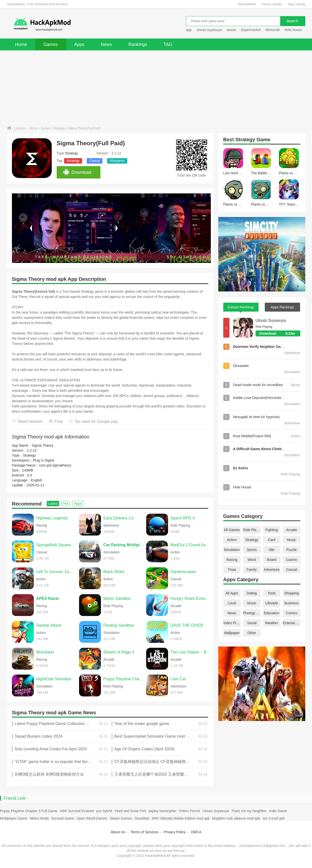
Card (271, 540)
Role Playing (252, 530)
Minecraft (272, 30)
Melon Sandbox (117, 598)
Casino (292, 560)
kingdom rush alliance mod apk (236, 818)
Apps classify (296, 4)
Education (271, 613)
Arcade (291, 530)
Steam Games (121, 818)
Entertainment (292, 623)
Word (252, 560)
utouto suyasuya (209, 30)
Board (272, 560)
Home (21, 44)
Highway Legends (52, 518)
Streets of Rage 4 (119, 652)
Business (291, 603)
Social (252, 623)
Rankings (138, 44)
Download (77, 172)
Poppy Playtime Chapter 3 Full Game (29, 811)
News (107, 44)
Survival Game (63, 818)
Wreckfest (45, 652)
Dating (252, 593)
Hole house (294, 30)
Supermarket (251, 30)
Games (51, 44)
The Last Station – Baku (191, 652)
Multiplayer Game (14, 818)
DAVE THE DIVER (187, 625)
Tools (272, 593)
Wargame (117, 161)
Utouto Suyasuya (271, 320)
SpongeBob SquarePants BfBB (56, 545)
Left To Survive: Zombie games (56, 572)
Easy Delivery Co (119, 518)
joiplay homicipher (163, 811)
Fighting (272, 530)
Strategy (59, 128)
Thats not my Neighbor (249, 811)
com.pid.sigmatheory (55, 465)
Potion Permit (189, 811)
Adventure (272, 570)
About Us (118, 832)
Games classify (272, 4)
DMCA (196, 832)
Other (252, 633)
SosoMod (142, 818)
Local (232, 603)
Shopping (291, 593)
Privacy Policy (175, 832)
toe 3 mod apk (274, 818)
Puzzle (291, 550)
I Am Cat (178, 679)
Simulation (232, 550)
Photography (252, 613)
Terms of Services (144, 832)
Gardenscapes (183, 572)
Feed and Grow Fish (130, 811)
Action (232, 540)
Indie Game (278, 811)
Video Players (232, 623)
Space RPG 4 (183, 518)
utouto (231, 30)
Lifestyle (272, 603)
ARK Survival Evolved (77, 811)
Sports (252, 550)
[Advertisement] (156, 88)
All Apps (232, 593)
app (189, 30)
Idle (272, 550)
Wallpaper (232, 633)
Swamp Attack (49, 625)
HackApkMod (247, 4)
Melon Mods (39, 818)
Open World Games (92, 818)
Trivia (232, 570)
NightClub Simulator (54, 679)
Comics (291, 613)
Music (291, 540)
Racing (232, 560)
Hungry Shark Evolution (191, 598)
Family (252, 570)
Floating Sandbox (119, 625)
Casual (95, 161)
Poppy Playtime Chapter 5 (124, 679)
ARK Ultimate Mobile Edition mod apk (181, 818)
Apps (79, 44)
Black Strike (114, 572)
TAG (168, 44)
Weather (272, 623)
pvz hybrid (104, 811)
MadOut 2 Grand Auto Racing (191, 545)
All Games (232, 530)
